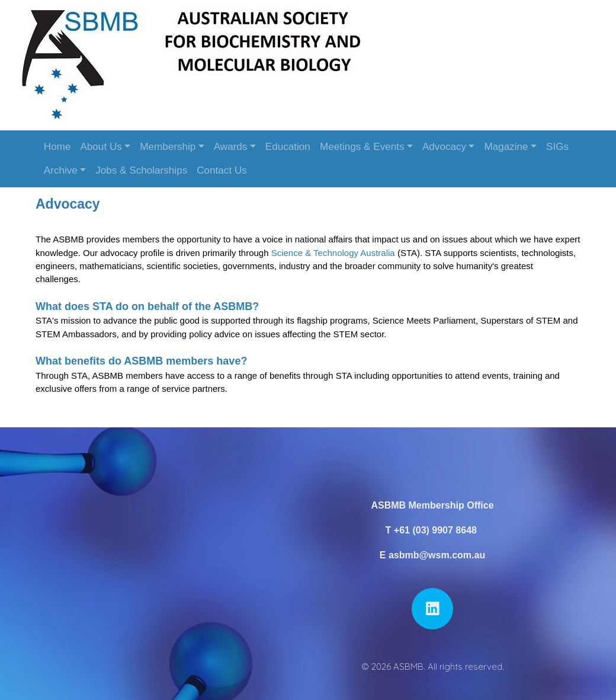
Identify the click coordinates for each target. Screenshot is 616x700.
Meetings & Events (362, 147)
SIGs (557, 147)
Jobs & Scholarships (141, 170)
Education (288, 147)
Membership (168, 147)
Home (57, 147)
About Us (101, 147)
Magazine (506, 147)
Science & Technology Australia (333, 253)
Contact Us (222, 170)
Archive (61, 170)
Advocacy (444, 147)
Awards (231, 147)
